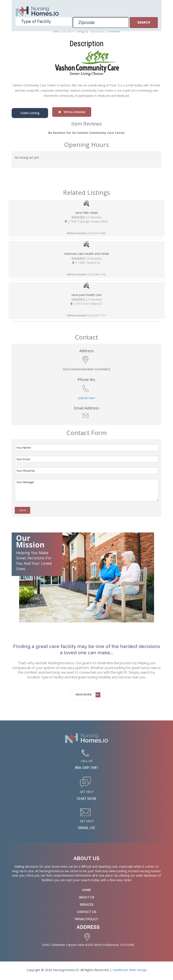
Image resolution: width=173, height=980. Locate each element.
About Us (87, 899)
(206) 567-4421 (87, 398)
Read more (84, 695)
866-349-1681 (87, 768)
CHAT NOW (86, 799)
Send (22, 510)
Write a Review (72, 112)
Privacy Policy (86, 921)
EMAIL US (86, 829)
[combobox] (44, 23)
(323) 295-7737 (97, 315)
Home (86, 892)
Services (87, 906)
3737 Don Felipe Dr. (89, 304)
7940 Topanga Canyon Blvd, (89, 221)
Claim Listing (30, 113)
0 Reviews (95, 217)
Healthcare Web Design (130, 971)
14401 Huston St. (89, 263)
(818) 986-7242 (97, 274)
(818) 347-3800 (97, 233)
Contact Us (86, 914)
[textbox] (45, 23)
